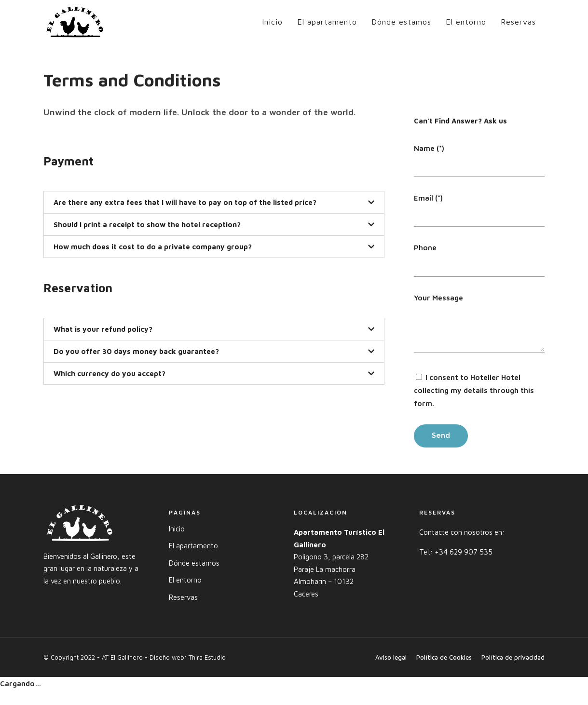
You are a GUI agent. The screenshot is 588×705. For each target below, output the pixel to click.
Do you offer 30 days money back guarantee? (136, 351)
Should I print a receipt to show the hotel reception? (147, 224)
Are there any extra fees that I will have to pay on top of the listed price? (185, 202)
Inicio (272, 22)
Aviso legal (391, 657)
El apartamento (327, 22)
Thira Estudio (207, 657)
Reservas (518, 22)
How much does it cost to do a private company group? (153, 247)
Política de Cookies (444, 657)
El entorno (466, 22)
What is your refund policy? (103, 329)
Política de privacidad (513, 657)
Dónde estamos (401, 22)
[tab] (214, 202)
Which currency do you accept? (109, 373)
